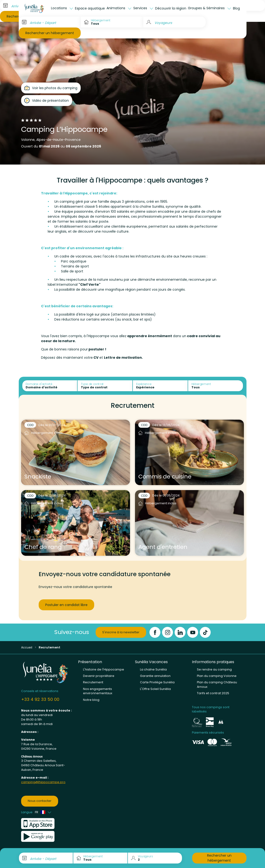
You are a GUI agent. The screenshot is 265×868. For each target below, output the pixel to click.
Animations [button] (116, 8)
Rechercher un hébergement (50, 33)
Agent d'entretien (163, 547)
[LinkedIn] (180, 632)
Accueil (27, 647)
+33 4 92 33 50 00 (40, 699)
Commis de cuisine (165, 476)
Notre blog (91, 700)
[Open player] (47, 101)
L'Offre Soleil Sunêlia (155, 689)
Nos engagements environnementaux (98, 691)
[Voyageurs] (174, 22)
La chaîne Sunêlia (153, 669)
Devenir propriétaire (99, 676)
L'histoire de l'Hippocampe (104, 669)
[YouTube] (193, 632)
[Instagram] (167, 632)
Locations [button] (59, 8)
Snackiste (38, 476)
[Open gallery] (51, 88)
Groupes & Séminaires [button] (207, 8)
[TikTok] (205, 632)
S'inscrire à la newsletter (121, 632)
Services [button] (141, 8)
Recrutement (93, 682)
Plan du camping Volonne (217, 676)
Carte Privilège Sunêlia (157, 682)
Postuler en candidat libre (66, 605)
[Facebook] (155, 632)
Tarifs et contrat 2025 (213, 693)
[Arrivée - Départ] (50, 22)
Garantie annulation (155, 676)
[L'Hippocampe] (35, 8)
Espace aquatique (90, 8)
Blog (236, 8)
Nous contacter (40, 801)
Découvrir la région (171, 8)
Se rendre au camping (214, 669)
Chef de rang (43, 547)
